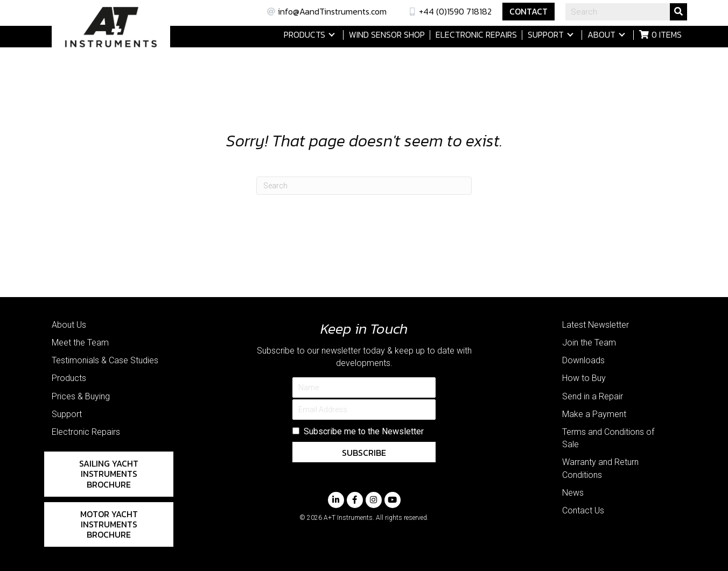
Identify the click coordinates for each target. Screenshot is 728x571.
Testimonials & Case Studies (105, 360)
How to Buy (584, 378)
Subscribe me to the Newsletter (364, 431)
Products (69, 378)
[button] (332, 35)
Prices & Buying (81, 396)
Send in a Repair (593, 396)
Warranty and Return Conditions (600, 468)
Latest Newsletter (596, 325)
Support (67, 414)
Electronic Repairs (86, 432)
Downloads (583, 360)
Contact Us (583, 510)
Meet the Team (80, 343)
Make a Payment (594, 414)
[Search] (364, 186)
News (573, 493)
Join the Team (589, 343)
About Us (69, 325)
